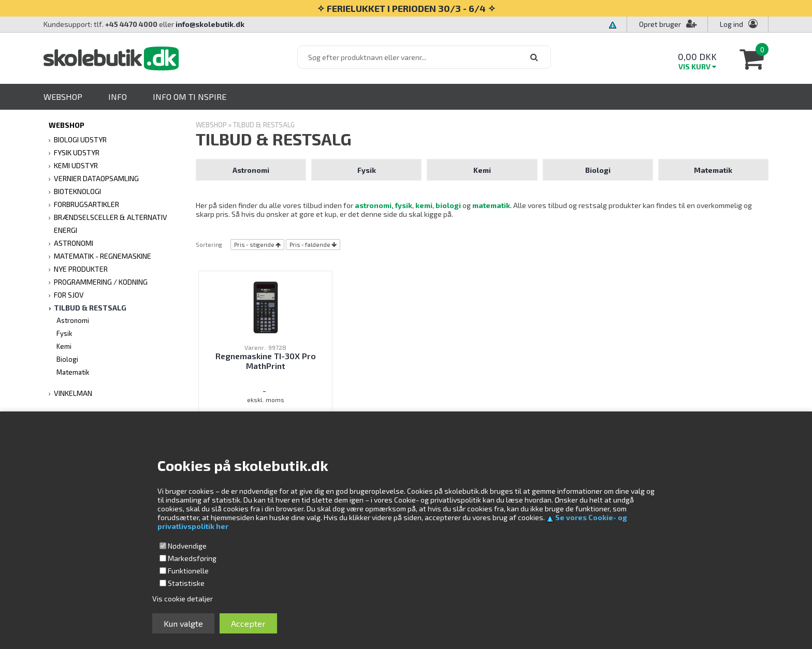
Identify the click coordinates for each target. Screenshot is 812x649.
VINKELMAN (73, 393)
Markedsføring (192, 558)
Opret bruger (668, 24)
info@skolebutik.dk (210, 24)
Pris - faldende (310, 245)
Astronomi (73, 320)
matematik (491, 205)
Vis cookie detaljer (183, 599)
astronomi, (374, 205)
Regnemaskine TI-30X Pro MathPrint (266, 361)
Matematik (73, 372)
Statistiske (186, 583)
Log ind (731, 24)
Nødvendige (187, 546)
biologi (448, 205)
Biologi (67, 359)
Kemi (64, 346)
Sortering (209, 245)
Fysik (64, 333)
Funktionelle (188, 571)
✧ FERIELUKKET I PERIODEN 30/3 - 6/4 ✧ (406, 8)
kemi (423, 205)
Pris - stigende (254, 245)
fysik (404, 205)
